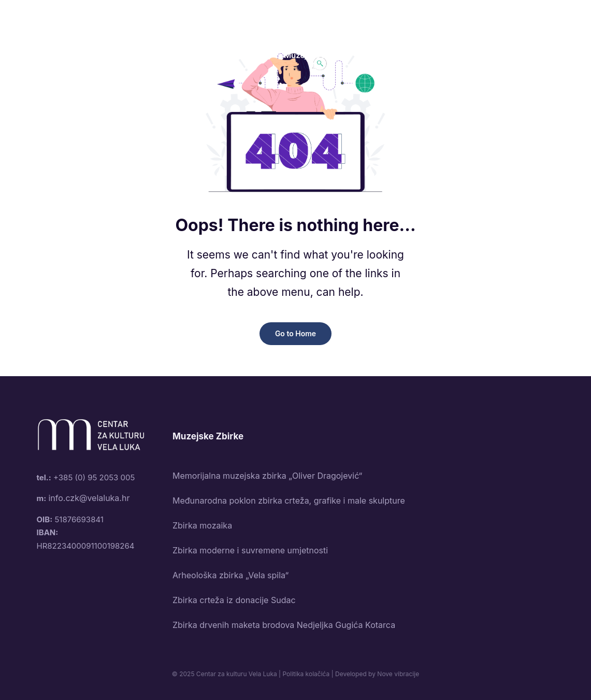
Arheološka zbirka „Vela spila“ (230, 575)
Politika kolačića (306, 674)
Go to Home (295, 333)
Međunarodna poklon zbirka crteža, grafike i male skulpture (289, 501)
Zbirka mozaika (202, 525)
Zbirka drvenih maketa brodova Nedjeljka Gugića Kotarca (284, 625)
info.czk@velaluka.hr (89, 498)
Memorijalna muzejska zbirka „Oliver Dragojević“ (267, 476)
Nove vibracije (398, 674)
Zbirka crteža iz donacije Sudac (234, 600)
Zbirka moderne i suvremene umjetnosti (250, 550)
